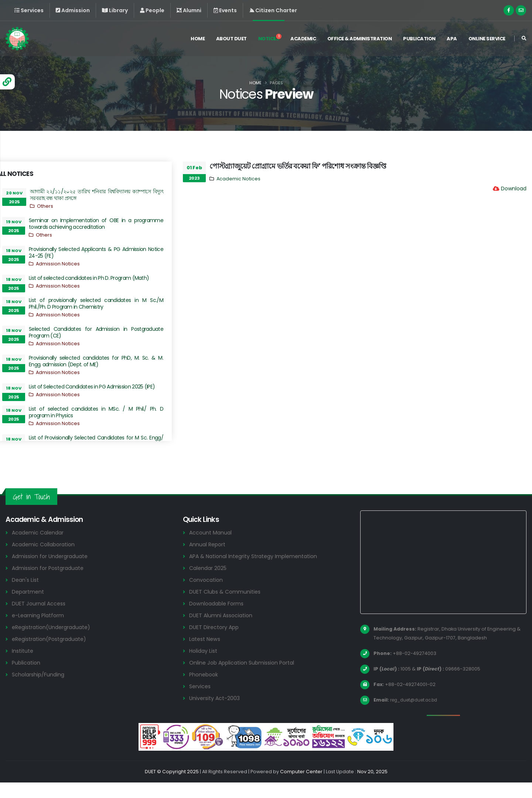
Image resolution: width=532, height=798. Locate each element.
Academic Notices (238, 179)
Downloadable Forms (218, 619)
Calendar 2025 (209, 583)
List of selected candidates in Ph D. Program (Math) (89, 278)
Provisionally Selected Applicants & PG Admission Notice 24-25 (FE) (96, 252)
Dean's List (26, 595)
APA (452, 40)
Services (201, 702)
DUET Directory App (215, 643)
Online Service (487, 40)
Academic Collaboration (45, 560)
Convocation (207, 595)
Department (29, 607)
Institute (23, 666)
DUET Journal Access (40, 619)
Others (45, 206)
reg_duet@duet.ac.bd (417, 715)
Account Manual (211, 548)
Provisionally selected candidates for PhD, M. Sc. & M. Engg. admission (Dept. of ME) (96, 361)
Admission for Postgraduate (51, 583)
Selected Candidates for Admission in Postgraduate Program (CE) (96, 332)
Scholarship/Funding (39, 690)
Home (198, 40)
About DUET (231, 40)
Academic (303, 40)
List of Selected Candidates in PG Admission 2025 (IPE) (92, 387)
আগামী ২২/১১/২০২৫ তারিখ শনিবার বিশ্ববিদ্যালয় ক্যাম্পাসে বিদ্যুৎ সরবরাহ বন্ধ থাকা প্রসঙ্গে (97, 195)
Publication (419, 40)
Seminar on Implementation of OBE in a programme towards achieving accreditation (96, 224)
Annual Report (209, 560)
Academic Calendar (39, 548)
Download (514, 189)
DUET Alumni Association (222, 631)
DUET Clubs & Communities (227, 607)
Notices (270, 39)
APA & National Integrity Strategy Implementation (258, 572)
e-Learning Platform (39, 631)
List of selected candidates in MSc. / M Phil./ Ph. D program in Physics (96, 412)
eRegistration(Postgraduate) (52, 654)
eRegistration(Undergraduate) (54, 643)
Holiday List (204, 666)
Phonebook (205, 690)
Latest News (206, 654)
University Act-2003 (216, 714)
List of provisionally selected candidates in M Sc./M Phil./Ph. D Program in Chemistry (96, 303)
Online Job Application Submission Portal (245, 678)
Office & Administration (360, 40)
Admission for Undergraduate (52, 572)
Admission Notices (58, 264)
